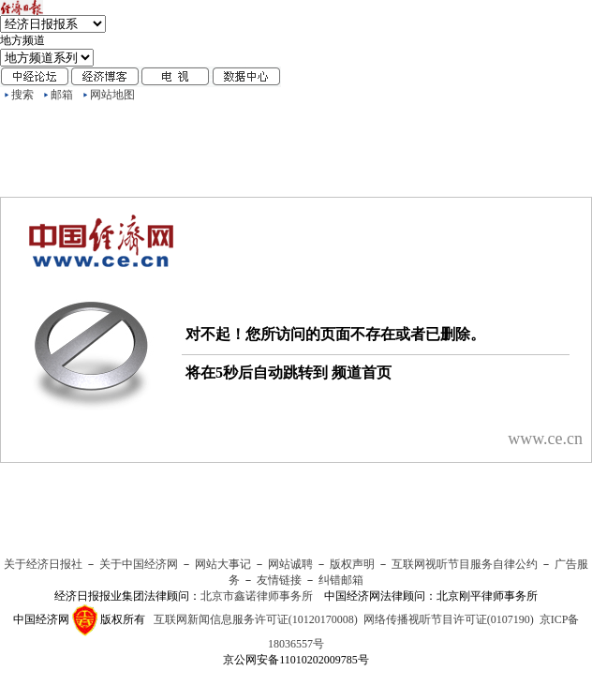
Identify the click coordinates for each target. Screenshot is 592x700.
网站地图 (112, 95)
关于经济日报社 (43, 564)
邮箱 (62, 95)
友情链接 (279, 580)
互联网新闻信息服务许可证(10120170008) (256, 619)
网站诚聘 (290, 564)
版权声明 (352, 564)
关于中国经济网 (139, 564)
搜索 (22, 95)
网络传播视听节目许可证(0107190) (449, 619)
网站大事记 (223, 564)
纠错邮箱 (341, 580)
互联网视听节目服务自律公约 (465, 564)
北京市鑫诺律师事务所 (257, 596)
